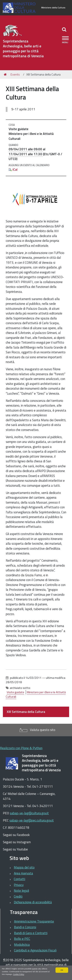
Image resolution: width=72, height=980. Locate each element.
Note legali (21, 891)
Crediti (18, 896)
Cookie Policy (19, 974)
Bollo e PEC (22, 939)
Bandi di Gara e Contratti (31, 933)
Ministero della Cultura (53, 8)
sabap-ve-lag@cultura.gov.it (29, 813)
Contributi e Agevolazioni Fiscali (35, 950)
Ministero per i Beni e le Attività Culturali (36, 694)
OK (62, 970)
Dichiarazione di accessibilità (33, 902)
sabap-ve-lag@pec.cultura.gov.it (32, 820)
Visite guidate (15, 692)
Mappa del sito (24, 867)
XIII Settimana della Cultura (26, 712)
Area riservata (23, 873)
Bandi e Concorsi (25, 927)
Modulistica (22, 945)
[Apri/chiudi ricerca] (65, 29)
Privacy (19, 885)
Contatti (19, 879)
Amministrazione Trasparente (34, 921)
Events (15, 74)
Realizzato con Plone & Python (21, 748)
